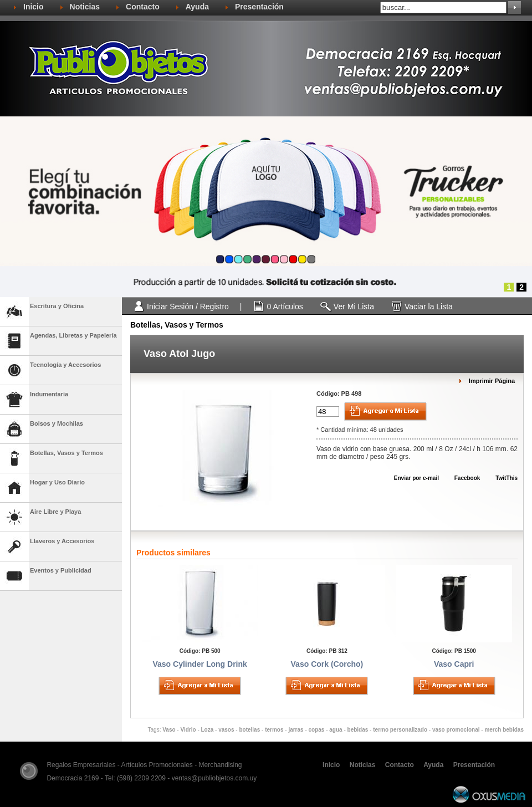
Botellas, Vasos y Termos (177, 325)
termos (274, 730)
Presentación (259, 7)
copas (317, 730)
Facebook (462, 478)
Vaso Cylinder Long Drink (199, 664)
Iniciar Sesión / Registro (188, 307)
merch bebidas (504, 730)
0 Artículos (285, 307)
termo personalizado (400, 730)
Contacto (143, 7)
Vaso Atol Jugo (179, 354)
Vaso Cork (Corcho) (327, 664)
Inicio (34, 7)
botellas (249, 730)
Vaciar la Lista (429, 307)
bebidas (358, 730)
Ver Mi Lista (354, 307)
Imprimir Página (492, 381)
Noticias (85, 7)
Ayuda (197, 7)
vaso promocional (456, 730)
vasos (226, 730)
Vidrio (188, 730)
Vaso (169, 730)
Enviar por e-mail (411, 478)
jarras (296, 730)
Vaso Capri (454, 664)
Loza (208, 730)
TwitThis (501, 478)
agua (336, 730)
